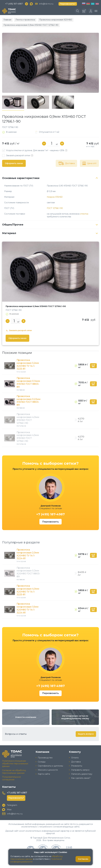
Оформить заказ (14, 163)
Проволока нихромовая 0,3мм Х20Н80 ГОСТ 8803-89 (28, 572)
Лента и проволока (25, 20)
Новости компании (26, 717)
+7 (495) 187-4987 (14, 4)
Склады (42, 762)
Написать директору (82, 774)
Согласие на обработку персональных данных (14, 772)
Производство (45, 758)
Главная (7, 20)
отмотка (84, 214)
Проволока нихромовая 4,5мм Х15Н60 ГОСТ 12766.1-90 (28, 437)
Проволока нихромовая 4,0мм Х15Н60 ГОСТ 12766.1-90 (28, 419)
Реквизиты (77, 766)
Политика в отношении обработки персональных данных (15, 764)
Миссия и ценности (48, 770)
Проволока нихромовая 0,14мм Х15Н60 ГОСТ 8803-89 (28, 382)
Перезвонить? (68, 4)
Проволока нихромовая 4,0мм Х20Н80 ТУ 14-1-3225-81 (28, 590)
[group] (51, 63)
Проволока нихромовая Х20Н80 (56, 20)
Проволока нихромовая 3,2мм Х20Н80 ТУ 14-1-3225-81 (28, 364)
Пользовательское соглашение (11, 778)
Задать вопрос (86, 734)
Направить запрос (80, 770)
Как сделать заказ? (81, 778)
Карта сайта (44, 774)
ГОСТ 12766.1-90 (55, 208)
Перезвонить (51, 522)
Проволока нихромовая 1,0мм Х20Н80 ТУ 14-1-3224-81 (28, 608)
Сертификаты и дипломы (50, 766)
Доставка (76, 762)
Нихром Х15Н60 (55, 197)
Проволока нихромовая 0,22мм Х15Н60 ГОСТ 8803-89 (29, 401)
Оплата (75, 758)
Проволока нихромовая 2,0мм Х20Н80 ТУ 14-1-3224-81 (28, 554)
